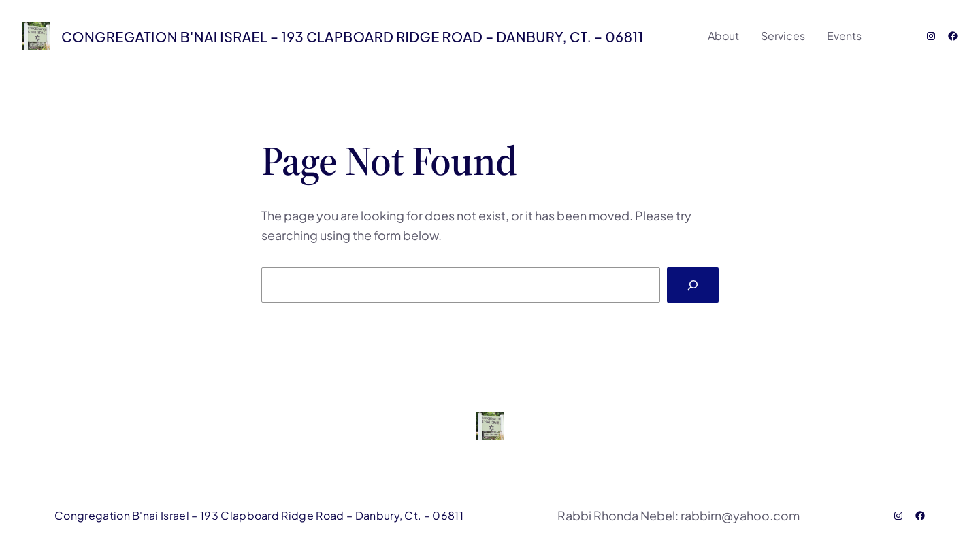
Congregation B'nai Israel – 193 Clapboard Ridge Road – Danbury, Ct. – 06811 (353, 36)
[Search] (693, 285)
